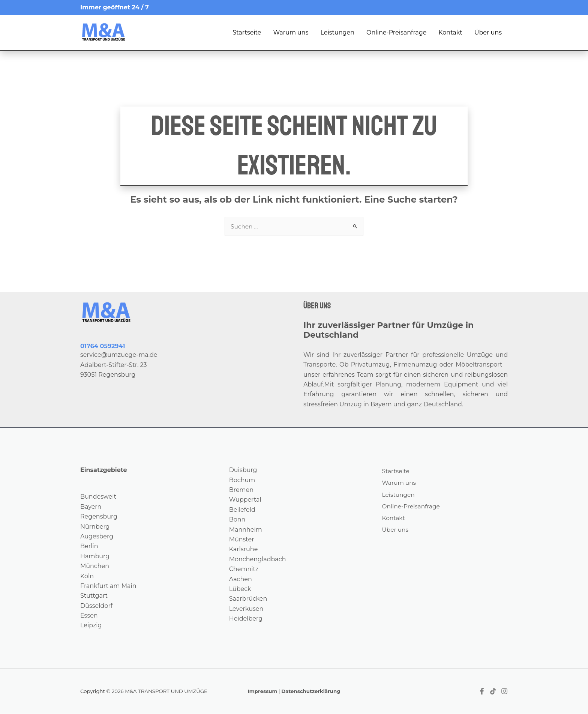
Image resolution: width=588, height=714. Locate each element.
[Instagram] (504, 691)
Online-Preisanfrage (396, 32)
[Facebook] (482, 691)
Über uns (488, 32)
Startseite (247, 32)
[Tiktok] (493, 691)
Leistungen (337, 32)
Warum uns (291, 32)
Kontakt (450, 32)
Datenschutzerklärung (311, 691)
